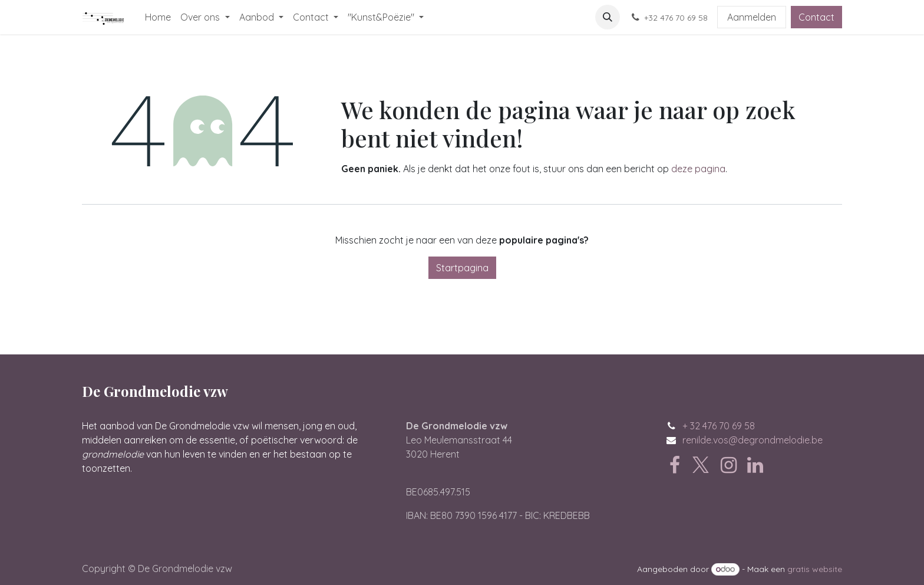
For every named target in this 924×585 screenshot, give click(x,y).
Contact (816, 17)
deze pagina (698, 169)
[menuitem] (158, 17)
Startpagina (462, 268)
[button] (608, 17)
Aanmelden (752, 17)
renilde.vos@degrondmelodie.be (753, 440)
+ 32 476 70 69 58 (719, 426)
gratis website (815, 569)
